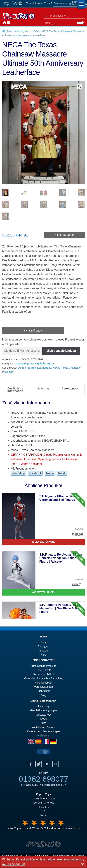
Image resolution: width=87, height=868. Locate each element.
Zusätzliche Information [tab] (15, 390)
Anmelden (12, 23)
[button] (79, 86)
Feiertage (43, 736)
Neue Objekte (44, 670)
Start (9, 31)
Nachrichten (17, 23)
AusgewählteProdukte (18, 3)
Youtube (47, 764)
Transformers (61, 3)
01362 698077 (43, 779)
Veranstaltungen (43, 687)
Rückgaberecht (43, 715)
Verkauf (48, 3)
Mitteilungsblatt (44, 683)
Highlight (40, 364)
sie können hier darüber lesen (45, 859)
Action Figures (25, 364)
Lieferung (43, 706)
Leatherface (44, 368)
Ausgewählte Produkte (44, 666)
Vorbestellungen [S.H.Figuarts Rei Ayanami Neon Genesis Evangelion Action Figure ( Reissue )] (43, 592)
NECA (35, 31)
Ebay (56, 764)
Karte (43, 815)
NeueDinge (6, 3)
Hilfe (43, 723)
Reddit (62, 473)
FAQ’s (43, 719)
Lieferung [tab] (43, 388)
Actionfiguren (22, 31)
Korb (43, 655)
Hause (4, 23)
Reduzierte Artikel (43, 674)
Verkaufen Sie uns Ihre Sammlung (43, 678)
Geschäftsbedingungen (43, 710)
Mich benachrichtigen (61, 351)
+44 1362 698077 (31, 785)
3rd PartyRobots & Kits (76, 3)
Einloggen (43, 646)
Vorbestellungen (34, 3)
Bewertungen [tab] (70, 388)
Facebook (35, 473)
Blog (43, 695)
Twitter (50, 473)
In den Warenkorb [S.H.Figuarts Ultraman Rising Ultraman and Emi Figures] (43, 542)
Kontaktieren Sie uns (8, 23)
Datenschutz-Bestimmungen (43, 731)
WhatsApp (18, 473)
